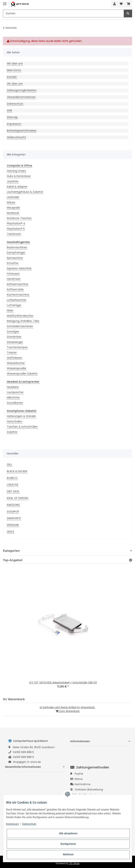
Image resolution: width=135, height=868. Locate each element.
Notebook (13, 213)
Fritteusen (13, 274)
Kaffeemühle (15, 289)
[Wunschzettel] (121, 4)
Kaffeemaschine (18, 284)
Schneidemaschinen (20, 326)
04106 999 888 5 (23, 752)
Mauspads (13, 208)
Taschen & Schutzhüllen (22, 427)
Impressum (14, 124)
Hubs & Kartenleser (19, 176)
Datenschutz (15, 104)
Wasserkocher (16, 363)
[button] (114, 4)
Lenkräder (13, 197)
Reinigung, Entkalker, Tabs (23, 321)
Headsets (13, 387)
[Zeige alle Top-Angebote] (131, 560)
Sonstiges (13, 331)
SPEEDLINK (13, 525)
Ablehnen (68, 854)
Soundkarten (15, 403)
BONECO (12, 478)
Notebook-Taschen (19, 218)
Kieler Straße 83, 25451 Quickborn (34, 747)
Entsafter (13, 263)
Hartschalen (15, 421)
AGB (9, 110)
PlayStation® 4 (16, 223)
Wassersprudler (17, 368)
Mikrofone (13, 397)
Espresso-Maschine (19, 268)
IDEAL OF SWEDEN (18, 498)
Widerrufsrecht (16, 137)
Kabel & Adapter (17, 187)
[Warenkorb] (128, 4)
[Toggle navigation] (5, 2)
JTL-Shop (74, 863)
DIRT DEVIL (13, 491)
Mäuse (11, 202)
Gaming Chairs (16, 171)
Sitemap (12, 117)
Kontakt (12, 77)
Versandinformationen (21, 97)
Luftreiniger (14, 305)
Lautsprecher (15, 392)
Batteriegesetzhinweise (22, 131)
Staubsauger (15, 342)
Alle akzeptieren (68, 833)
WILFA (10, 532)
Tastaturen (14, 234)
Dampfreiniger (16, 253)
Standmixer (14, 337)
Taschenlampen (17, 347)
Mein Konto (14, 70)
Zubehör (12, 432)
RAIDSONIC (14, 505)
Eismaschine (15, 258)
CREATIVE (13, 485)
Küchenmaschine (18, 295)
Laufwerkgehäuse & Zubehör (25, 192)
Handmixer (14, 279)
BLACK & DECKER (17, 471)
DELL (10, 465)
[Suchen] (63, 14)
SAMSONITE (14, 518)
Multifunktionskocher (20, 316)
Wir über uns (15, 63)
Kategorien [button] (11, 551)
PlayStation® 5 (16, 229)
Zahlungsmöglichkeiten (22, 90)
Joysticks (13, 181)
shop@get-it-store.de (27, 762)
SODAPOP (13, 512)
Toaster (12, 352)
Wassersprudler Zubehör (22, 374)
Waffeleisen (15, 358)
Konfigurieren (68, 844)
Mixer (10, 310)
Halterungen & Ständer (21, 416)
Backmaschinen (17, 247)
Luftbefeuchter (17, 300)
